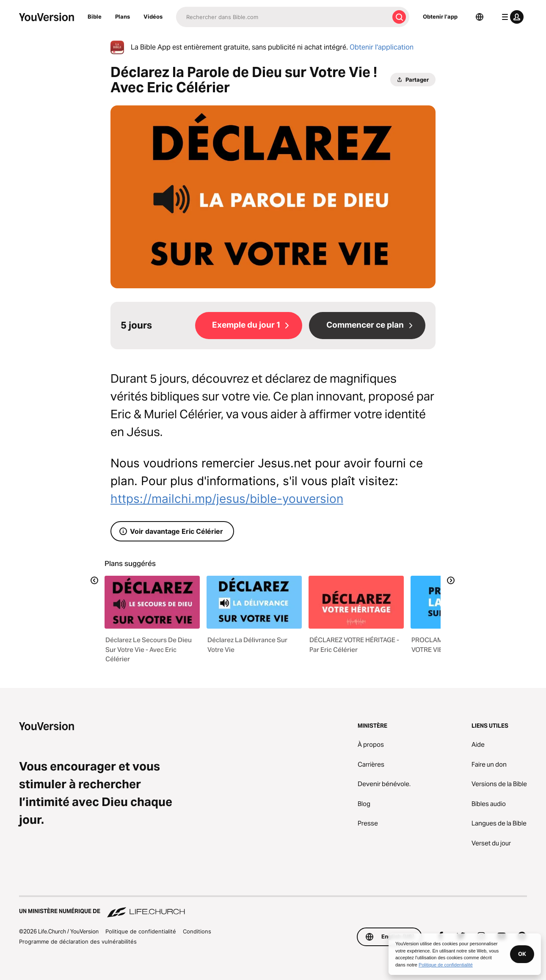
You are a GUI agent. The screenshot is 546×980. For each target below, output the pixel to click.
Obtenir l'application (382, 47)
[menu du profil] (511, 17)
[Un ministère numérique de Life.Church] (273, 907)
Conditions (197, 931)
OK (522, 954)
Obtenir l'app (440, 17)
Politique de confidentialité (141, 931)
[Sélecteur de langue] (480, 17)
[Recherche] (283, 17)
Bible (95, 17)
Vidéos (153, 17)
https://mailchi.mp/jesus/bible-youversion (227, 499)
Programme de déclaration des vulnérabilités (78, 941)
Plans (123, 17)
